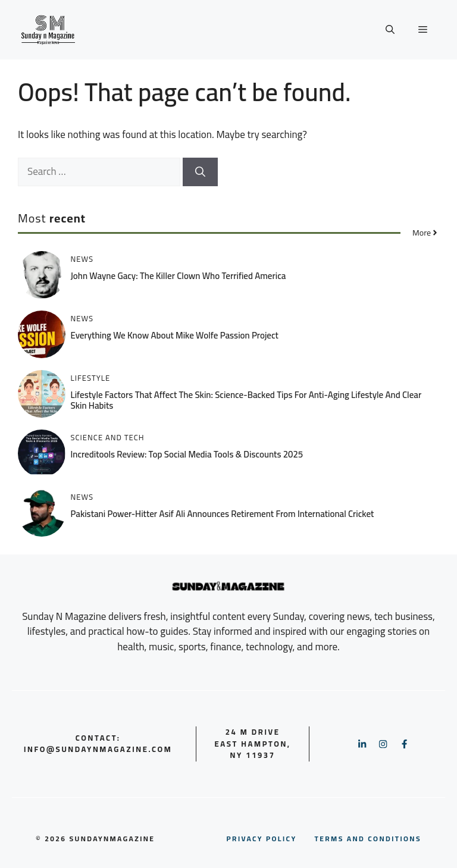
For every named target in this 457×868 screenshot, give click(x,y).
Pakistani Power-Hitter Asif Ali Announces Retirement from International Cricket (223, 514)
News (82, 259)
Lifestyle (91, 378)
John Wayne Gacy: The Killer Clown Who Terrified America (179, 276)
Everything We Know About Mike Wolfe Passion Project (175, 335)
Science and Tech (108, 438)
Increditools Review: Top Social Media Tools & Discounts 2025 (187, 454)
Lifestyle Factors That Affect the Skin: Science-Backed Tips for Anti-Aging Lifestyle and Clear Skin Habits (246, 400)
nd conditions (368, 839)
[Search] (200, 172)
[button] (390, 30)
